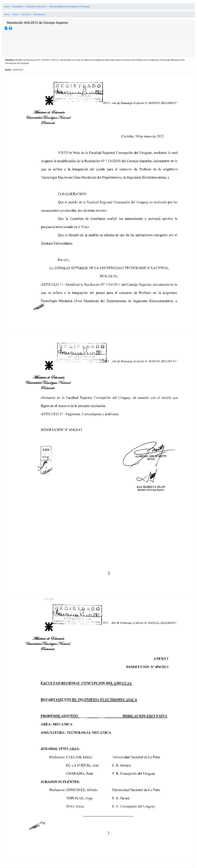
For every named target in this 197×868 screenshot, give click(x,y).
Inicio (7, 7)
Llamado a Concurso (36, 7)
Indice (15, 14)
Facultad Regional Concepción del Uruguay (70, 7)
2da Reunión (40, 14)
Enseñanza (18, 7)
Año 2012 (26, 14)
